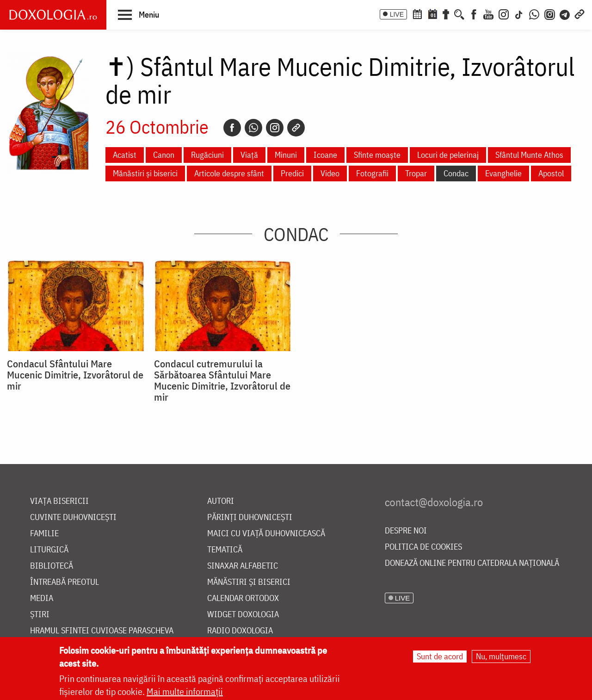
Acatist (125, 155)
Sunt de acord (440, 656)
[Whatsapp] (253, 128)
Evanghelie (503, 173)
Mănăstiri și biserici (145, 173)
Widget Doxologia (243, 615)
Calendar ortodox (243, 598)
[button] (139, 14)
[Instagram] (504, 13)
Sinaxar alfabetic (243, 566)
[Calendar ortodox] (417, 13)
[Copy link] (296, 128)
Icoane (325, 155)
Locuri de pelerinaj (448, 155)
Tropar (416, 173)
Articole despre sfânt (229, 173)
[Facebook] (474, 13)
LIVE (397, 14)
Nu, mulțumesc (501, 656)
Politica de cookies (423, 547)
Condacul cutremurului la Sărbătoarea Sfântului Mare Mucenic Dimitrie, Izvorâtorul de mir (222, 380)
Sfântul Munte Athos (529, 155)
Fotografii (372, 173)
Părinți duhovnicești (250, 517)
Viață (249, 155)
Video (330, 173)
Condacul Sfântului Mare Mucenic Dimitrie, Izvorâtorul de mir (75, 375)
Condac (456, 173)
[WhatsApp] (534, 13)
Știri (40, 615)
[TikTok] (519, 13)
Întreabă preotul (65, 582)
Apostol (551, 173)
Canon (164, 155)
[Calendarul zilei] (432, 13)
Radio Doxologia (240, 631)
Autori (221, 501)
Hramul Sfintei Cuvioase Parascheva (102, 631)
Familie (44, 534)
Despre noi (406, 531)
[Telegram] (565, 13)
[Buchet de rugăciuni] (446, 13)
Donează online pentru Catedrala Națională (472, 563)
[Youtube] (488, 13)
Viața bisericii (59, 501)
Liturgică (49, 550)
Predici (292, 173)
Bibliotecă (52, 566)
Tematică (225, 550)
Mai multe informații (185, 691)
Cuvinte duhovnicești (73, 517)
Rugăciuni (207, 155)
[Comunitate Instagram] (550, 13)
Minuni (286, 155)
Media (42, 598)
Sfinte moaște (377, 155)
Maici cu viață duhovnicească (266, 534)
